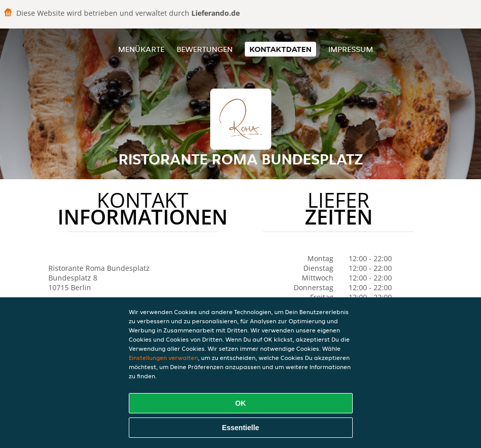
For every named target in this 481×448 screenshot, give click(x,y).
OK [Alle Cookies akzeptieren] (240, 403)
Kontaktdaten (280, 49)
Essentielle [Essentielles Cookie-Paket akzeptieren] (240, 428)
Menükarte (141, 49)
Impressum (351, 49)
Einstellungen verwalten (163, 358)
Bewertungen (205, 49)
